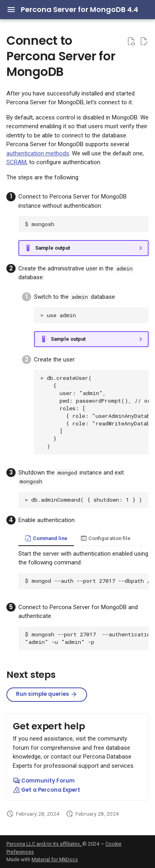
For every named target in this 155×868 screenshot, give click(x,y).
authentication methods (38, 153)
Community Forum (44, 781)
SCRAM (16, 162)
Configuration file (105, 538)
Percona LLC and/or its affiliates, (44, 844)
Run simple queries (47, 694)
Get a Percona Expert (47, 790)
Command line (46, 538)
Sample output (53, 248)
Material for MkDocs (55, 859)
